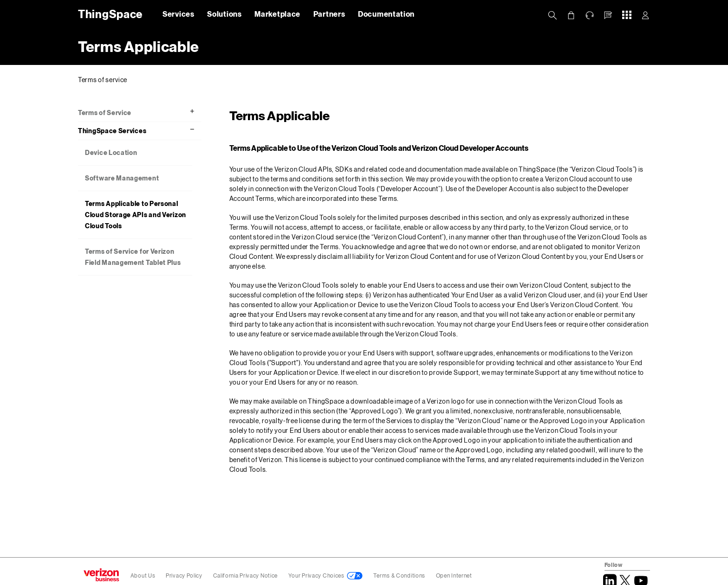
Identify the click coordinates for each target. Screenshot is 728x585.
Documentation (386, 14)
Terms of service (103, 80)
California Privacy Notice (246, 575)
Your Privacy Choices (316, 575)
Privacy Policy (185, 575)
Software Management (122, 178)
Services (179, 14)
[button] (608, 15)
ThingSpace (109, 14)
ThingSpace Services (112, 131)
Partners (329, 14)
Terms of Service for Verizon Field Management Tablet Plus (133, 257)
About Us (143, 575)
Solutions (224, 14)
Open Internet (454, 575)
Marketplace (277, 14)
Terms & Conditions (400, 575)
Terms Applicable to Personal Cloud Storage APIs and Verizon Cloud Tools (136, 215)
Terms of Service (105, 112)
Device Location (111, 152)
